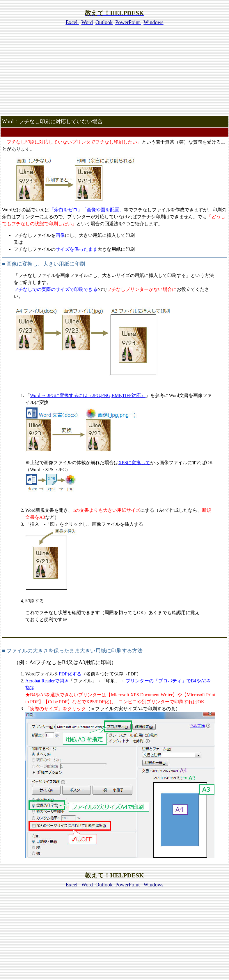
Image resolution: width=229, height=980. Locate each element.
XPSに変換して (134, 463)
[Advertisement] (115, 75)
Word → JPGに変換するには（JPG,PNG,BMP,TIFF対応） (88, 395)
